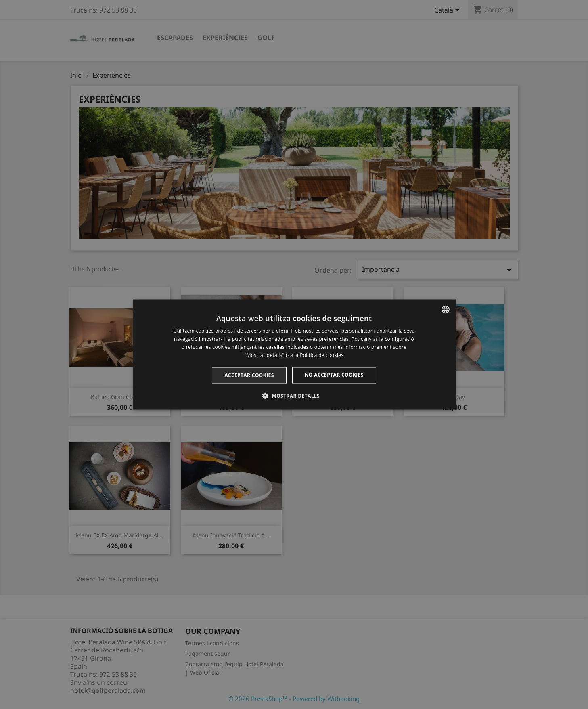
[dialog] (294, 355)
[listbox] (446, 310)
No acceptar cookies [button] (334, 374)
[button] (294, 395)
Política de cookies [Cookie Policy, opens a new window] (322, 355)
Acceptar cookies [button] (249, 375)
